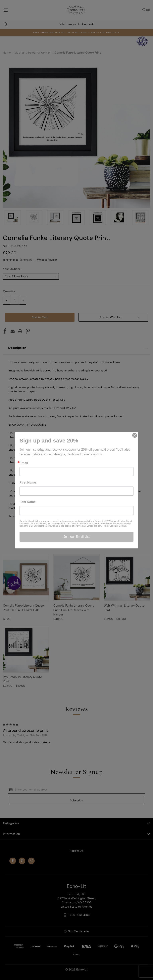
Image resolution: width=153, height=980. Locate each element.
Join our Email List (77, 537)
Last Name (28, 502)
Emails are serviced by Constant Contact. (107, 526)
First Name (28, 483)
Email (24, 463)
